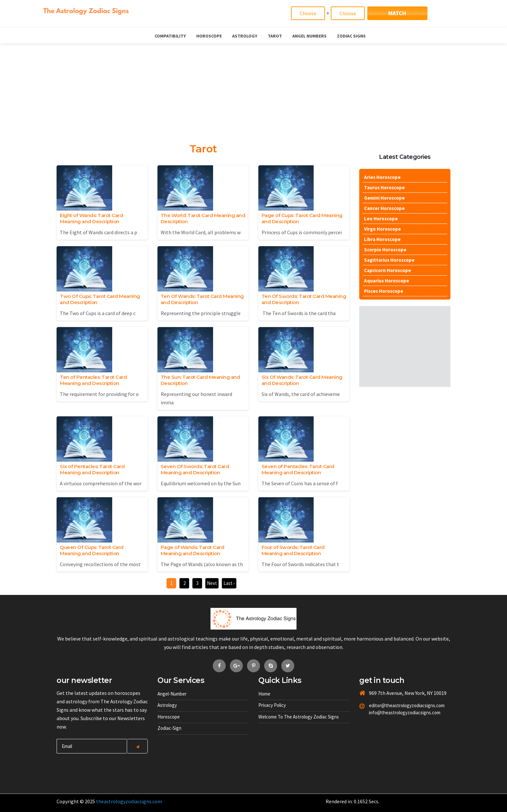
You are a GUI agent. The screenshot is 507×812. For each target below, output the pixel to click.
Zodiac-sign (169, 728)
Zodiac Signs (351, 36)
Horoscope (209, 36)
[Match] (308, 13)
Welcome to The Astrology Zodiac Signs (299, 717)
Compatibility (170, 36)
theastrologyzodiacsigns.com (129, 801)
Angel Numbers (309, 36)
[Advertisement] (253, 92)
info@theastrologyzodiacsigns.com (391, 713)
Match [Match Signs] (397, 13)
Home (264, 694)
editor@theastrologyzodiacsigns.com (391, 705)
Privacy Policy (272, 705)
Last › (229, 583)
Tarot (275, 36)
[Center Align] (137, 746)
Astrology (245, 36)
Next (212, 583)
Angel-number (172, 694)
